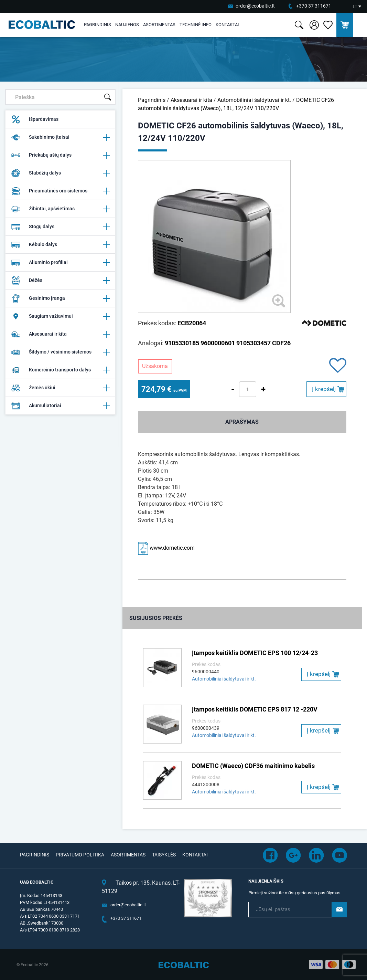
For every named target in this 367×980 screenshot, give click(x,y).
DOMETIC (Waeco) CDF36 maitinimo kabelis (253, 766)
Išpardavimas (35, 119)
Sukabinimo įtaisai (60, 137)
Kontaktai (227, 25)
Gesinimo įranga (60, 298)
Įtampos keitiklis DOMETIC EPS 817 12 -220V (255, 709)
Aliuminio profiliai (60, 263)
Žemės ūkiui (60, 388)
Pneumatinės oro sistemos (60, 191)
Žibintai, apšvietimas (60, 209)
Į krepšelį (324, 389)
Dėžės (60, 281)
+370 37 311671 (314, 6)
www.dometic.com (166, 548)
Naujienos (127, 25)
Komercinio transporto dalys (60, 370)
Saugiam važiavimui (60, 316)
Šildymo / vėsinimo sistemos (60, 352)
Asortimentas (159, 25)
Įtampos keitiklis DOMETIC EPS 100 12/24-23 (255, 653)
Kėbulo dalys (60, 245)
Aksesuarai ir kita (60, 334)
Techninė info (196, 25)
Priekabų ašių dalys (60, 155)
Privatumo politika (80, 855)
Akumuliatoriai (60, 406)
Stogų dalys (60, 227)
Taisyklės (164, 855)
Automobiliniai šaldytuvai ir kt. (254, 100)
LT (355, 7)
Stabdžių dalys (60, 173)
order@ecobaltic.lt (255, 6)
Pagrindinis (98, 25)
